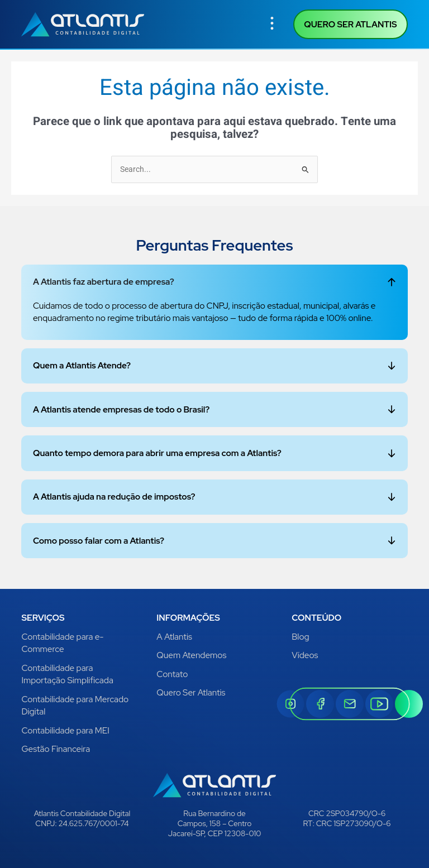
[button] (272, 24)
